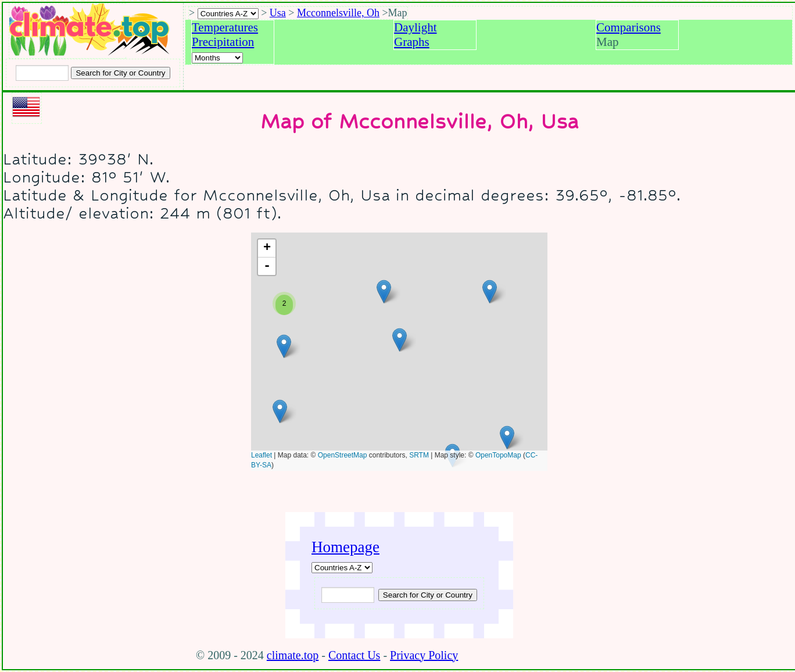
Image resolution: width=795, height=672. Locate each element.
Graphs (412, 42)
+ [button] (267, 248)
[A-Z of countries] (342, 568)
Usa (278, 13)
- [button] (267, 266)
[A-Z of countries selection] (228, 14)
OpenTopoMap (498, 455)
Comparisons (629, 27)
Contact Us (354, 655)
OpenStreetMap (343, 455)
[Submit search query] (428, 595)
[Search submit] (120, 73)
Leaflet (262, 455)
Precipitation (223, 42)
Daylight (416, 27)
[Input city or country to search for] (42, 73)
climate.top (293, 655)
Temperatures (225, 27)
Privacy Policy (424, 655)
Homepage (345, 547)
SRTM (419, 455)
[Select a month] (217, 58)
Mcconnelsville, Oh (338, 13)
